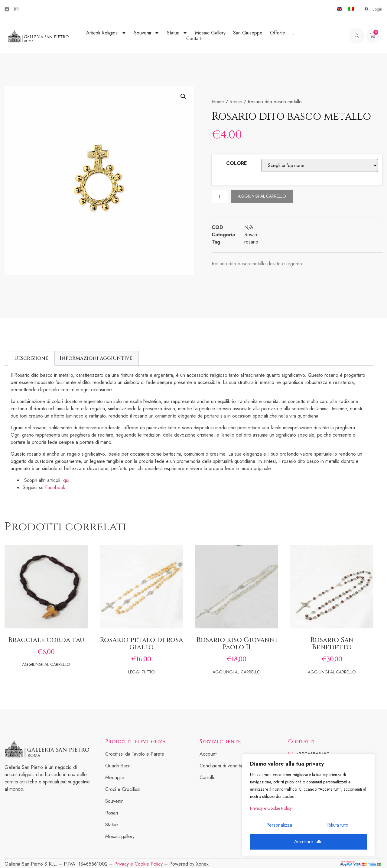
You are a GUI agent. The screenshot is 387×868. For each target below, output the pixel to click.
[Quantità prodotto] (220, 196)
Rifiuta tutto (337, 826)
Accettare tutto (308, 842)
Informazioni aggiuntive (96, 358)
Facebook (55, 487)
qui (67, 480)
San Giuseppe (248, 33)
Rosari (236, 102)
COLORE (237, 163)
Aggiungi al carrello (263, 196)
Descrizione (31, 358)
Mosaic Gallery (210, 33)
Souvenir (147, 33)
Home (218, 102)
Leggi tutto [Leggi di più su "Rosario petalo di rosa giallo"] (141, 672)
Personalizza (279, 826)
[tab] (31, 358)
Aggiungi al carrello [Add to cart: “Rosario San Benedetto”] (332, 672)
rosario (251, 242)
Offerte (278, 33)
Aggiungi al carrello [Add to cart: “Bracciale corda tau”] (46, 665)
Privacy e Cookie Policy (271, 810)
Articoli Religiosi (106, 33)
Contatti (194, 39)
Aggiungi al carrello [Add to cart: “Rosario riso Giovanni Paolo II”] (237, 672)
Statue (177, 33)
